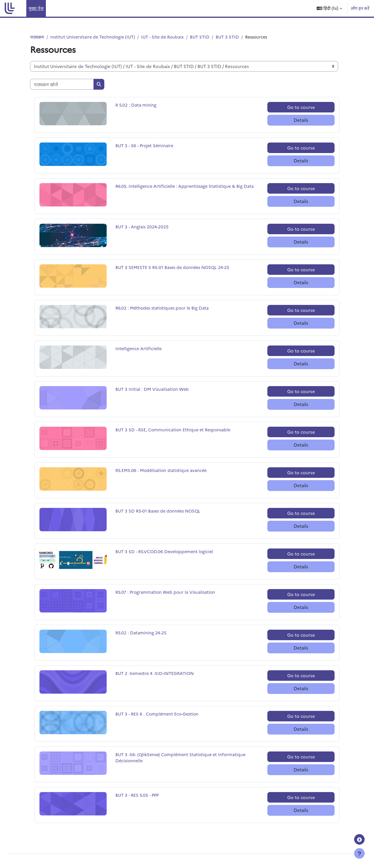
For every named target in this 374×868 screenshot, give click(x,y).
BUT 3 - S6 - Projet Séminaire (146, 146)
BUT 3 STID (234, 37)
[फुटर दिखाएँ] (359, 853)
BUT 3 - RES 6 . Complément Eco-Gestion (159, 714)
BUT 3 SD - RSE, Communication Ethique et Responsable (175, 430)
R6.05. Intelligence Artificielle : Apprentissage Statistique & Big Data (186, 186)
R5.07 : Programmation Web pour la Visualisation (167, 592)
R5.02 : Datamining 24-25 (141, 633)
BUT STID (206, 37)
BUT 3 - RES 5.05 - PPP (138, 795)
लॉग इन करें (360, 8)
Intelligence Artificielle (139, 349)
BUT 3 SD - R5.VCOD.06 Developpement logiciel (166, 552)
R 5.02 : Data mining (136, 105)
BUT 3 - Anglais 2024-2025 (143, 227)
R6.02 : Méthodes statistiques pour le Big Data (164, 308)
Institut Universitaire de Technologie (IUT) (95, 37)
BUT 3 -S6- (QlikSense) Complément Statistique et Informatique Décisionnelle (183, 758)
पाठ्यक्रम (38, 37)
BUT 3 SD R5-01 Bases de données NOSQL (160, 511)
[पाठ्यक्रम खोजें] (62, 85)
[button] (329, 8)
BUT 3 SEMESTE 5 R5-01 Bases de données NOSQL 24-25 (175, 268)
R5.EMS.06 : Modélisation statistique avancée (162, 471)
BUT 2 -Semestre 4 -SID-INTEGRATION (156, 674)
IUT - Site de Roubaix (167, 37)
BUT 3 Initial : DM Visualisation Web (153, 389)
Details (301, 120)
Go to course (301, 107)
